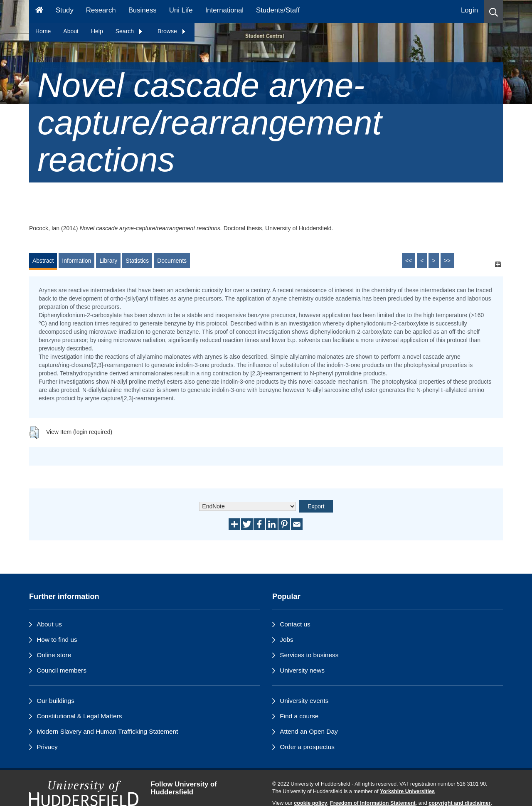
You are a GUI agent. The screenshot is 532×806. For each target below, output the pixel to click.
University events (304, 701)
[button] (494, 11)
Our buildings (55, 701)
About (71, 31)
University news (302, 670)
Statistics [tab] (137, 261)
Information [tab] (76, 261)
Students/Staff (278, 10)
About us (49, 624)
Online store (54, 655)
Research (101, 10)
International (224, 10)
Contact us (295, 624)
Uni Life (181, 10)
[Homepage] (39, 11)
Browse (172, 31)
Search (129, 31)
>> (447, 261)
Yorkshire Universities (407, 791)
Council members (62, 670)
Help (97, 31)
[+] (498, 265)
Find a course (299, 716)
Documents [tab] (172, 261)
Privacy (47, 747)
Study (65, 10)
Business (143, 10)
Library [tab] (108, 261)
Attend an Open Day (309, 731)
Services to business (309, 655)
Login (469, 10)
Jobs (287, 640)
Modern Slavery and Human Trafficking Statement (107, 731)
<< (409, 261)
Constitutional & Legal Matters (79, 716)
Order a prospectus (307, 747)
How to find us (57, 640)
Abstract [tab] (43, 261)
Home (43, 31)
